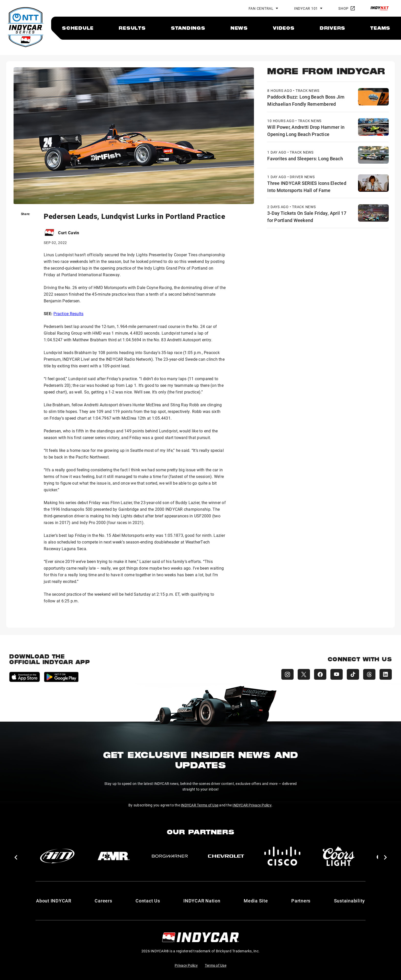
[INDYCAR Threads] (369, 674)
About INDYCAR (54, 901)
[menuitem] (78, 28)
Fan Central (261, 8)
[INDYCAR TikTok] (353, 674)
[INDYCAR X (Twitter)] (304, 674)
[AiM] (57, 856)
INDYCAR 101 (306, 8)
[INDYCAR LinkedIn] (386, 674)
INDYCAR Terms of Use (200, 805)
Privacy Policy (186, 965)
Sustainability (350, 901)
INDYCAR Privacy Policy (252, 805)
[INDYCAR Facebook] (320, 674)
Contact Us (148, 901)
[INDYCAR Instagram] (287, 674)
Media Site (256, 901)
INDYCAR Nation (202, 901)
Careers (103, 901)
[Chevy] (226, 856)
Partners (301, 901)
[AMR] (114, 856)
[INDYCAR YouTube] (337, 674)
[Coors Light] (339, 856)
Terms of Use (216, 965)
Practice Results (68, 313)
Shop (347, 8)
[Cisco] (282, 856)
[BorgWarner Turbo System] (170, 856)
